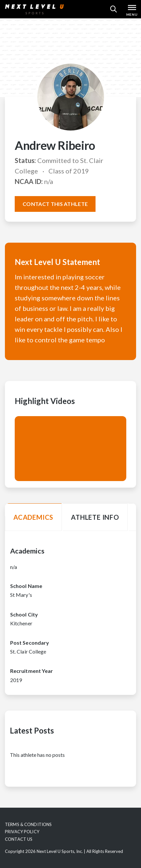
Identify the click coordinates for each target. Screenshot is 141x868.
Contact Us (19, 839)
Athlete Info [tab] (95, 517)
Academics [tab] (33, 517)
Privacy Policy (22, 832)
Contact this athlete (55, 204)
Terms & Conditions (28, 824)
